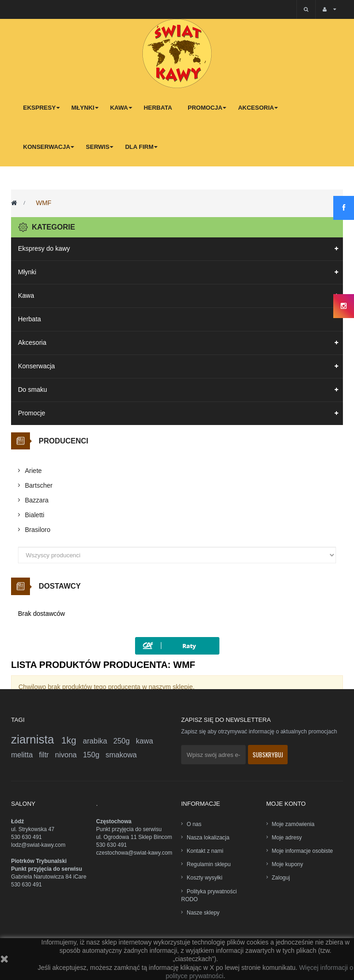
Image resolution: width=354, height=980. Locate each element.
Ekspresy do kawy (44, 248)
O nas (194, 824)
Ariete (33, 471)
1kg (72, 740)
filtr (47, 755)
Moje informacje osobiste (303, 851)
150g (94, 755)
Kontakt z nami (205, 851)
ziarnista (36, 739)
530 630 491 (27, 837)
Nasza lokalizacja (208, 838)
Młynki (27, 272)
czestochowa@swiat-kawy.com (134, 853)
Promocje (32, 413)
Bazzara (37, 500)
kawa (145, 741)
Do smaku (32, 390)
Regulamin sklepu (209, 864)
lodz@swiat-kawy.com (38, 845)
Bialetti (35, 515)
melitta (25, 755)
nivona (69, 755)
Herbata (29, 319)
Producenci (64, 441)
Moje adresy (287, 838)
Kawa (26, 295)
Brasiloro (38, 530)
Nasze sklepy (203, 913)
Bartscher (39, 485)
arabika (98, 741)
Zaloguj (281, 878)
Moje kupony (288, 864)
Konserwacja (36, 366)
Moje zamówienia (293, 824)
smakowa (121, 755)
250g (125, 741)
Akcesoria (32, 342)
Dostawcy (60, 586)
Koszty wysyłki (204, 878)
